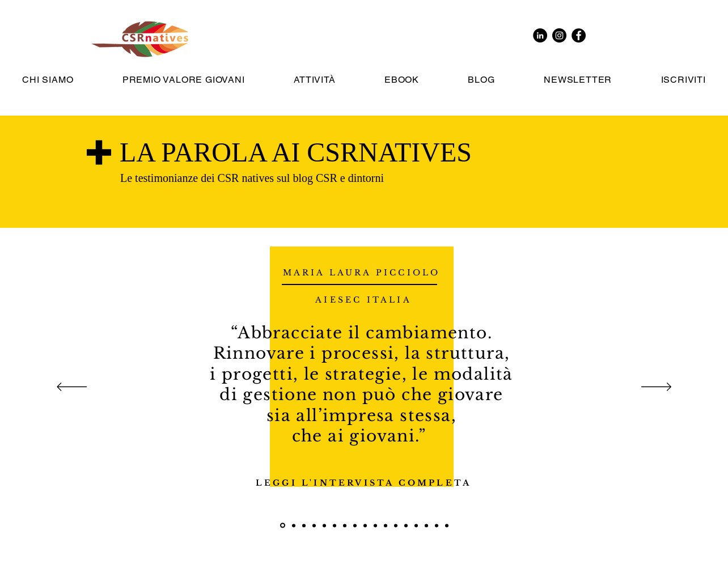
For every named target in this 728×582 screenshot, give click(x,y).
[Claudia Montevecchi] (355, 525)
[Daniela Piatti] (375, 525)
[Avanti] (656, 388)
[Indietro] (72, 388)
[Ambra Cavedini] (345, 525)
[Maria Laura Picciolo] (283, 526)
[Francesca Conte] (396, 525)
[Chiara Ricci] (386, 525)
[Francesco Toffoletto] (304, 525)
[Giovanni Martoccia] (314, 525)
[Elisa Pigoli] (294, 525)
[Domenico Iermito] (406, 525)
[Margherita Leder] (416, 525)
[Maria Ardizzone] (437, 525)
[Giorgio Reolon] (426, 525)
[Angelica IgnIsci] (447, 525)
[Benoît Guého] (365, 525)
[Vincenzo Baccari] (335, 525)
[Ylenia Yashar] (324, 525)
